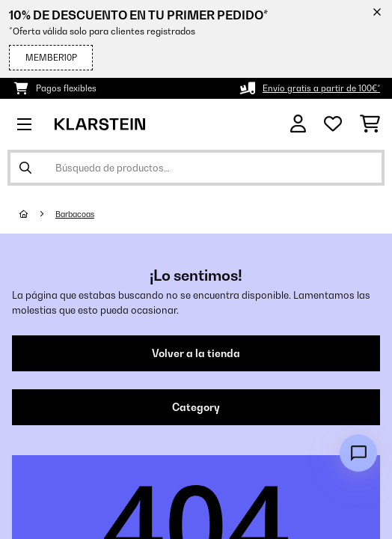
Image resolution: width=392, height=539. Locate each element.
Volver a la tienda (196, 353)
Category (196, 407)
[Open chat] (358, 453)
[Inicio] (37, 214)
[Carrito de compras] (370, 124)
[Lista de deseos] (333, 124)
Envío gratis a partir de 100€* (321, 88)
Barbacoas (75, 214)
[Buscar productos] (196, 168)
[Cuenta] (298, 124)
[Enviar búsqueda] (25, 168)
